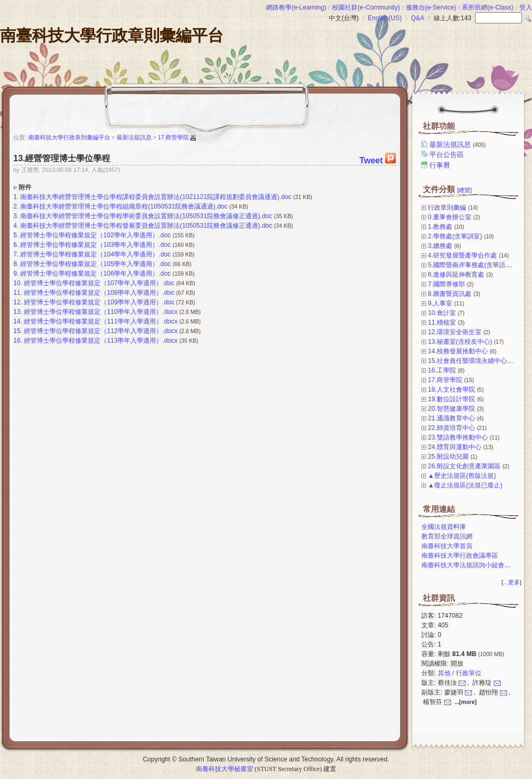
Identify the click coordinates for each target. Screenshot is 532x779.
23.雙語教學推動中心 (458, 437)
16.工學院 (442, 370)
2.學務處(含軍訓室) (455, 236)
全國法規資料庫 (444, 527)
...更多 (512, 582)
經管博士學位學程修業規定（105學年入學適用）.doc (95, 264)
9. (16, 274)
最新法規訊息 (458, 144)
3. (16, 216)
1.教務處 (440, 227)
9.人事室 (440, 303)
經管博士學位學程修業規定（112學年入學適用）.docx (101, 331)
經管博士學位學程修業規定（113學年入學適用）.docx (101, 341)
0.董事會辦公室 (450, 217)
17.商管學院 (445, 380)
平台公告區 (447, 155)
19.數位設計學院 (451, 399)
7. (16, 254)
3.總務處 (440, 246)
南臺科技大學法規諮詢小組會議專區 (472, 565)
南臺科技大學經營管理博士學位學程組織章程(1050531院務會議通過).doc (124, 206)
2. (16, 206)
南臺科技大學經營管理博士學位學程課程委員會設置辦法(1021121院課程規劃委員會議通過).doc (156, 197)
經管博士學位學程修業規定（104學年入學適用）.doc (95, 254)
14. (18, 321)
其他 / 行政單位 (460, 673)
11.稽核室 (442, 322)
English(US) (385, 18)
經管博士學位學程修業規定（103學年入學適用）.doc (95, 245)
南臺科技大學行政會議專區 (460, 556)
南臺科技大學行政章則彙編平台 (112, 35)
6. (16, 245)
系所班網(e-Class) (488, 7)
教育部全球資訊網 (447, 536)
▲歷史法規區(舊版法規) (462, 476)
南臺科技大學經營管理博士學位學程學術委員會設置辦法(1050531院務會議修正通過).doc (146, 216)
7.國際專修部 (446, 284)
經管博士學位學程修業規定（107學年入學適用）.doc (99, 283)
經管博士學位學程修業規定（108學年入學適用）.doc (99, 293)
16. (18, 341)
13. (18, 312)
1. (16, 197)
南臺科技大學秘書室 (225, 769)
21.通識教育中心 (451, 418)
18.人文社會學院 (451, 389)
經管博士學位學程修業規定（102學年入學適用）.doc (95, 235)
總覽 (464, 190)
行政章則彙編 (447, 208)
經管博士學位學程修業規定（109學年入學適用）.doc (99, 302)
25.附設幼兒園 (448, 457)
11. (18, 293)
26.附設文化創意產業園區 (464, 466)
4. (16, 226)
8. (16, 264)
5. (16, 235)
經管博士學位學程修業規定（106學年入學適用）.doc (95, 274)
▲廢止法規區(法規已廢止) (465, 485)
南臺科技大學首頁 (447, 546)
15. (18, 331)
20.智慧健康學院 (451, 409)
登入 (526, 7)
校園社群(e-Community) (366, 7)
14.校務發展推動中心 (458, 351)
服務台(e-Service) (431, 7)
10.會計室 (442, 313)
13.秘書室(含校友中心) (460, 342)
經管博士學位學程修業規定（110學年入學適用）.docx (101, 312)
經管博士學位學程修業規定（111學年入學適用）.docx (101, 321)
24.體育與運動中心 (455, 447)
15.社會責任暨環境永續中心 (467, 361)
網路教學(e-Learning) (296, 7)
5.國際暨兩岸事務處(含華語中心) (474, 265)
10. (18, 283)
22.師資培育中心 (451, 428)
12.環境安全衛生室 (455, 332)
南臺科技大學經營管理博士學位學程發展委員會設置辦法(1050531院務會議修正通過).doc (146, 226)
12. (18, 302)
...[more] (465, 702)
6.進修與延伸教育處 (456, 275)
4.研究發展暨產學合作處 (462, 255)
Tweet (371, 160)
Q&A (417, 18)
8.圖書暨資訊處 (450, 294)
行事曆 (440, 165)
